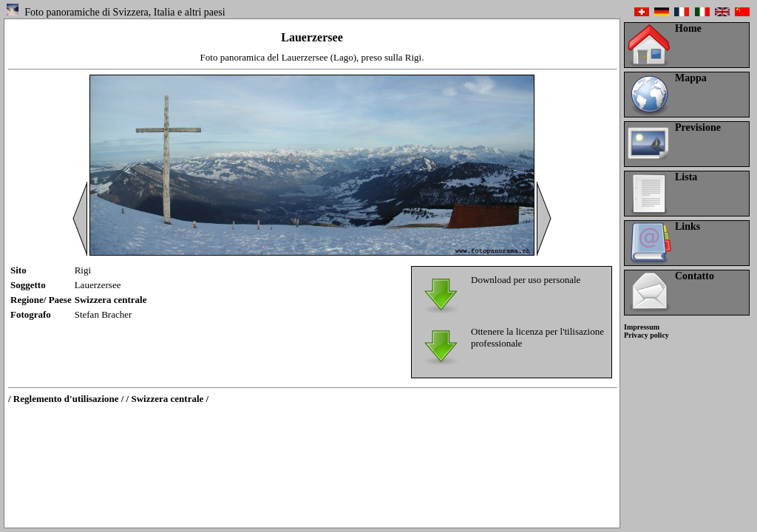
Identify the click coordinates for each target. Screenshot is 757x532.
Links (688, 226)
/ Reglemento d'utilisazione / (66, 399)
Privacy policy (646, 335)
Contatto (695, 276)
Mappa (691, 78)
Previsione (698, 127)
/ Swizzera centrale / (168, 399)
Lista (686, 177)
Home (688, 28)
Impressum (642, 327)
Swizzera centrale (111, 300)
